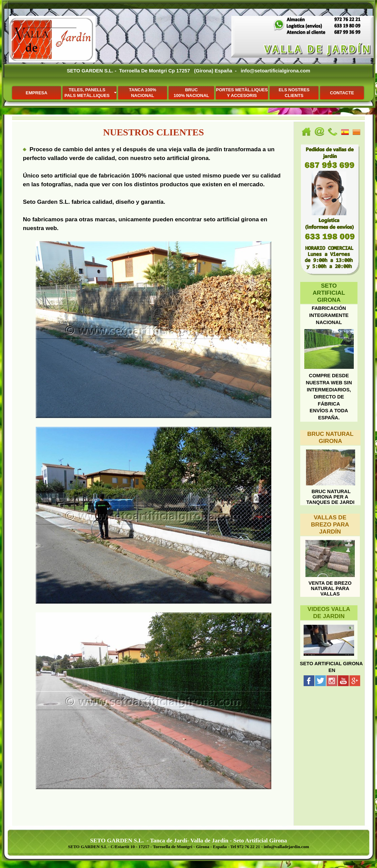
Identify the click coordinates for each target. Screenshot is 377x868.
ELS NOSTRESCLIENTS (294, 93)
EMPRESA (36, 93)
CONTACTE (342, 93)
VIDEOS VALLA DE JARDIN (329, 613)
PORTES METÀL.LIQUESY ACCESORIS (242, 93)
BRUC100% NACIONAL (191, 93)
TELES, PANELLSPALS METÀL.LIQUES (87, 93)
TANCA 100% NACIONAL (143, 93)
